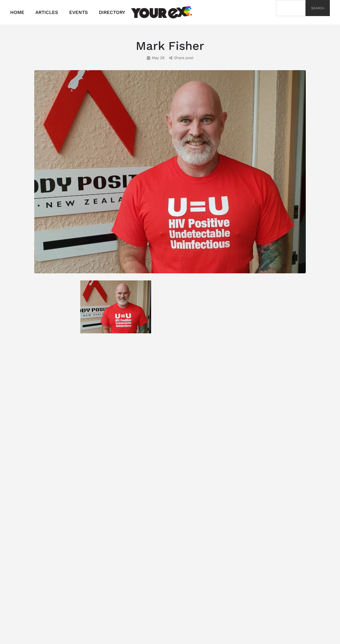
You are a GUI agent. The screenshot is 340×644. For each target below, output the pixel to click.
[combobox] (291, 8)
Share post (181, 58)
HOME (17, 12)
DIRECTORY (112, 12)
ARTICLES (47, 12)
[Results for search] (291, 19)
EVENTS (79, 12)
